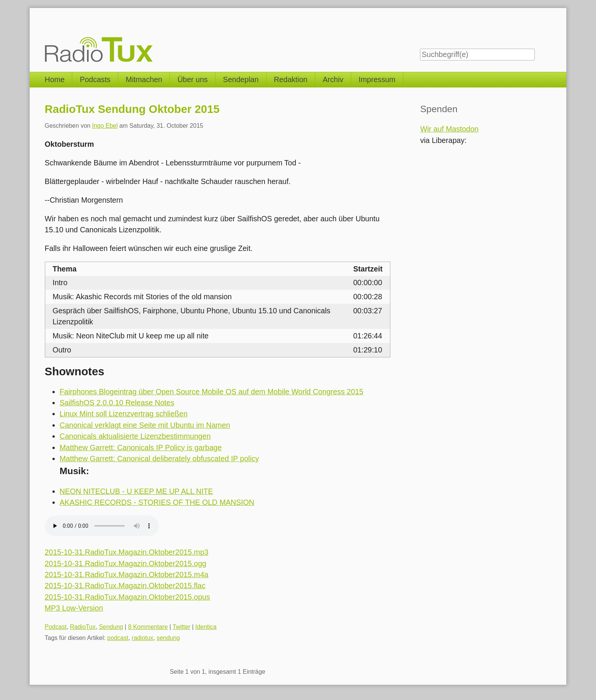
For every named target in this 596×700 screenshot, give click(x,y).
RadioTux (83, 627)
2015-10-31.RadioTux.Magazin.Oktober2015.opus (128, 597)
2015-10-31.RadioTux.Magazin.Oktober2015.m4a (127, 575)
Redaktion (290, 79)
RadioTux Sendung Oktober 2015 (132, 109)
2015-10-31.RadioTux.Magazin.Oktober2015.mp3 (127, 552)
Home (55, 79)
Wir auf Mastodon (449, 129)
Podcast (56, 627)
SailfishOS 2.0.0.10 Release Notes (117, 403)
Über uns (193, 79)
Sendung (111, 627)
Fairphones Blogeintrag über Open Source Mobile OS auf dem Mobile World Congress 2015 (212, 392)
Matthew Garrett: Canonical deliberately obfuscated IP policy (159, 459)
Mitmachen (144, 79)
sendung (168, 638)
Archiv (333, 79)
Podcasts (95, 79)
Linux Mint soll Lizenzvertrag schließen (124, 414)
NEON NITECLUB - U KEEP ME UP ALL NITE (136, 491)
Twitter (181, 627)
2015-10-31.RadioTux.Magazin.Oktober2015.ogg (126, 563)
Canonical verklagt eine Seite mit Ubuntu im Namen (145, 425)
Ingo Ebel (105, 126)
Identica (206, 627)
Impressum (377, 79)
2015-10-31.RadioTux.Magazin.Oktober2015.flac (125, 586)
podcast (118, 638)
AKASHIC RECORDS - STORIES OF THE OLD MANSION (157, 502)
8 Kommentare (148, 627)
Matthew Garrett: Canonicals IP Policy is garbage (141, 448)
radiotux (143, 638)
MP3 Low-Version (74, 608)
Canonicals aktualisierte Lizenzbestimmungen (135, 436)
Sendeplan (241, 79)
